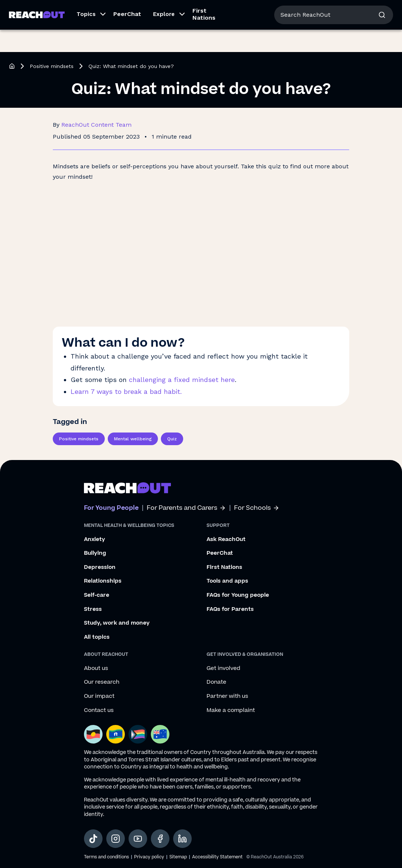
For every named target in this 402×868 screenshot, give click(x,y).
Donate (216, 682)
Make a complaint (231, 710)
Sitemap (178, 857)
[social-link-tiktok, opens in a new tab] (93, 839)
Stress (93, 609)
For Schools (257, 508)
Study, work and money (117, 623)
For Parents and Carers (186, 508)
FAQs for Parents (230, 609)
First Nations (204, 36)
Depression (100, 567)
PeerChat (127, 36)
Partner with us (227, 696)
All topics (97, 637)
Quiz (172, 439)
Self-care (97, 595)
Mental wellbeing (133, 439)
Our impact (99, 696)
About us (333, 11)
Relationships (103, 581)
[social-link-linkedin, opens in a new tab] (182, 839)
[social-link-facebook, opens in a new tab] (160, 839)
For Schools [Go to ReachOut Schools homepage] (142, 10)
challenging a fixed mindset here (182, 380)
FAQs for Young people (238, 595)
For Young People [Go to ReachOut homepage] (34, 10)
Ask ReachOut (226, 540)
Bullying (95, 553)
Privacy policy (149, 857)
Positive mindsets (52, 66)
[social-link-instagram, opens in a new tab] (116, 839)
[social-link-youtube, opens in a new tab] (138, 839)
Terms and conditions (106, 857)
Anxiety (95, 540)
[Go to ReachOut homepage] (37, 37)
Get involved (223, 668)
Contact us (99, 710)
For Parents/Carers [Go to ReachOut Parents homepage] (92, 10)
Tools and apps (227, 581)
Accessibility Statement (217, 857)
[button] (89, 37)
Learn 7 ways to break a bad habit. (126, 391)
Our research (102, 682)
